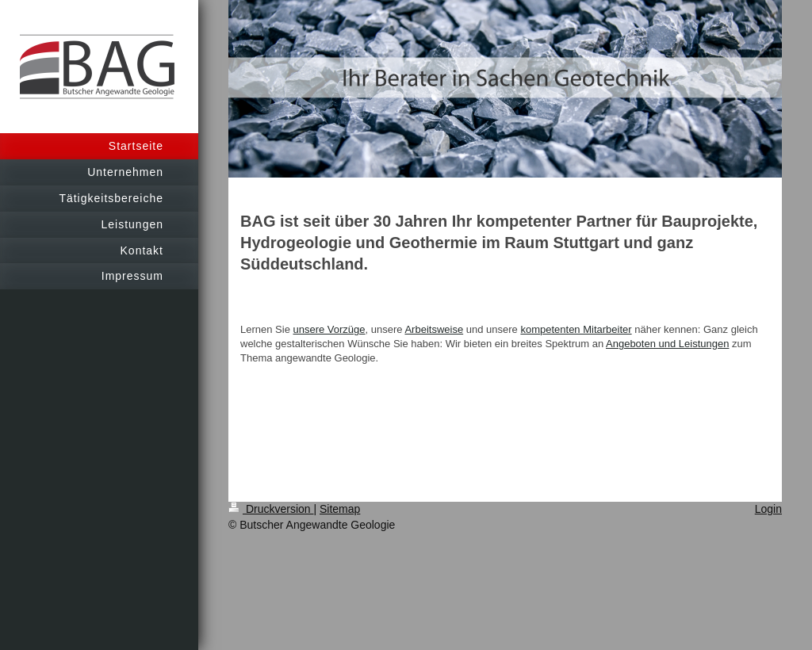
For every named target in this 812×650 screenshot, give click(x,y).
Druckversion (271, 509)
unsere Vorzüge (329, 329)
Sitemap (340, 509)
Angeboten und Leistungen (667, 344)
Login (768, 509)
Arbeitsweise (434, 329)
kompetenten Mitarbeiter (576, 329)
